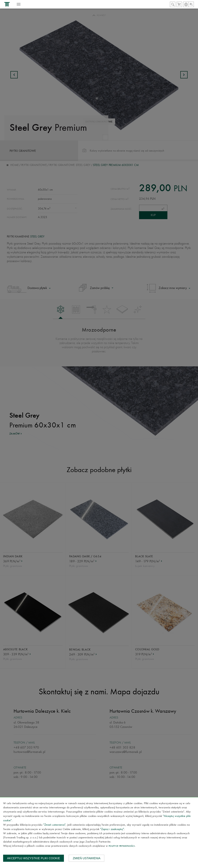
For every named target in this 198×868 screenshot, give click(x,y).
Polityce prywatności (122, 846)
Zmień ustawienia (87, 858)
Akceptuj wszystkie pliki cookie (34, 858)
